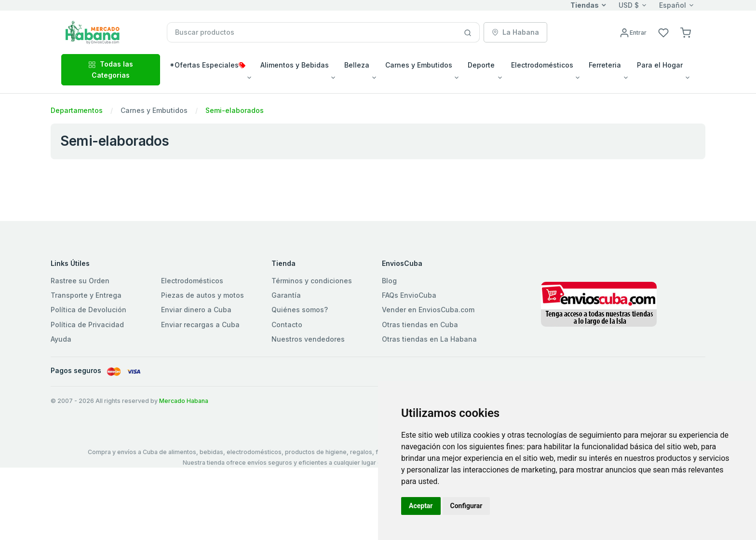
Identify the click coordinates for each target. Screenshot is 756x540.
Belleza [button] (357, 65)
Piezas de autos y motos (202, 295)
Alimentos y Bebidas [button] (295, 65)
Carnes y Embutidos (154, 110)
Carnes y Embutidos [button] (419, 65)
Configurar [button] (466, 506)
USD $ (629, 5)
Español (673, 5)
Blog (389, 281)
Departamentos (77, 110)
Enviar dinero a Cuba (196, 310)
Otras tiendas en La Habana (429, 339)
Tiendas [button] (585, 5)
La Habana (515, 32)
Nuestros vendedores (308, 339)
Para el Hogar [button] (660, 65)
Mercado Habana (184, 401)
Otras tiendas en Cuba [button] (420, 325)
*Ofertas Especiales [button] (208, 65)
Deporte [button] (481, 65)
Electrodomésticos (192, 281)
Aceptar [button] (421, 506)
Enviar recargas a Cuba (200, 325)
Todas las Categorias (111, 69)
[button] (686, 32)
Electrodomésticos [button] (542, 65)
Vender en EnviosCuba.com (428, 310)
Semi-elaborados (235, 110)
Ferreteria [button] (605, 65)
